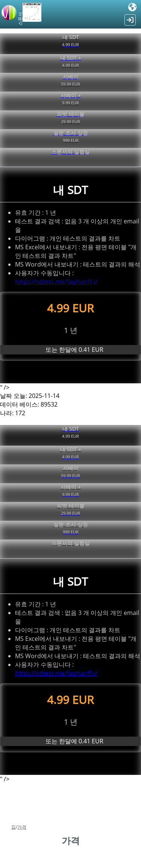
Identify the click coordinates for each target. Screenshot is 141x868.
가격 (22, 827)
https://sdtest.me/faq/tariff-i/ (56, 282)
